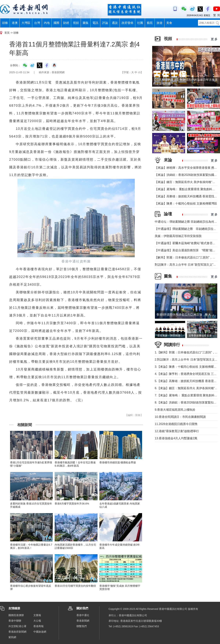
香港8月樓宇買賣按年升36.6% (72, 504)
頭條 (5, 23)
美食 (169, 23)
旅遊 (159, 23)
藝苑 (150, 23)
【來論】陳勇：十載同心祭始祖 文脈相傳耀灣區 (186, 203)
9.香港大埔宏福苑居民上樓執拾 (175, 410)
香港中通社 (83, 615)
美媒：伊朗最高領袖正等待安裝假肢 (178, 236)
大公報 (37, 621)
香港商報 (38, 626)
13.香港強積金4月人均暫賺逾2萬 (176, 438)
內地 (47, 23)
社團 (140, 23)
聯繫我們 (82, 626)
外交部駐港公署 (17, 626)
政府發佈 (127, 23)
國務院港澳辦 (16, 615)
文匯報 (37, 615)
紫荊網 (12, 637)
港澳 (15, 23)
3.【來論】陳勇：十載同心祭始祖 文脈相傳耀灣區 (187, 367)
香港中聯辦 (15, 621)
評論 (105, 23)
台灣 (37, 23)
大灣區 (26, 23)
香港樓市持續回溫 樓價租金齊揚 (118, 462)
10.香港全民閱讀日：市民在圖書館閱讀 (180, 417)
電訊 (95, 23)
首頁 (7, 33)
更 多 (214, 39)
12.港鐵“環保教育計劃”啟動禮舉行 (177, 431)
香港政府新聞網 (17, 632)
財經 (66, 23)
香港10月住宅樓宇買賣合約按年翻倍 (75, 586)
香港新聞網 (83, 621)
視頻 (76, 23)
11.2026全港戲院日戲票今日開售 (176, 424)
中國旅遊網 (40, 632)
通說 (115, 23)
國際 (56, 23)
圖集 (86, 23)
